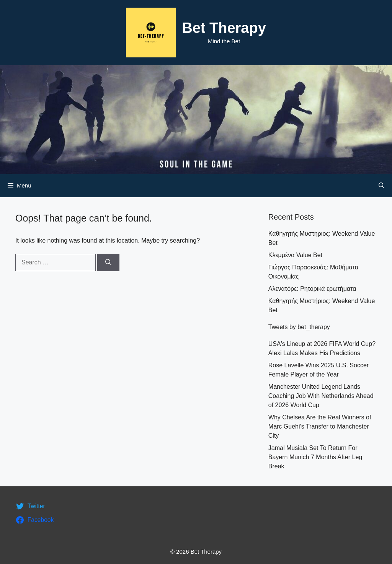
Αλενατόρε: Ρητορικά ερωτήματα (312, 289)
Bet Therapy (224, 28)
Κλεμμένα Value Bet (295, 255)
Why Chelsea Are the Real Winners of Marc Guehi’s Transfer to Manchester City (320, 426)
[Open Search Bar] (381, 186)
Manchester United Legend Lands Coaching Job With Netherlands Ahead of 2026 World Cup (321, 396)
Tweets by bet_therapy (299, 327)
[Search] (108, 262)
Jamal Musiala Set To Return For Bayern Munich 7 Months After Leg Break (315, 457)
